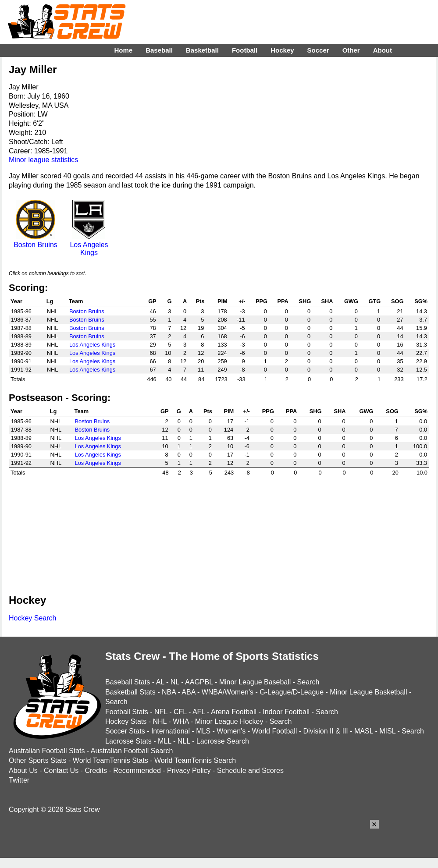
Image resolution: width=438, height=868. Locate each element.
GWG (351, 301)
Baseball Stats (128, 682)
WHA (181, 721)
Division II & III (326, 731)
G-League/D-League (292, 692)
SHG (305, 301)
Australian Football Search (132, 751)
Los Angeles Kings (89, 245)
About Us (23, 771)
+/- (242, 301)
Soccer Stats (125, 731)
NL (175, 682)
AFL (199, 712)
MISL (387, 731)
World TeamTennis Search (195, 760)
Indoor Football (286, 712)
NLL (184, 741)
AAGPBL (199, 682)
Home (123, 50)
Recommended (137, 771)
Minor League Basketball (368, 692)
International (171, 731)
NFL (161, 712)
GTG (374, 301)
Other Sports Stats (38, 760)
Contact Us (61, 771)
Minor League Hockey (229, 721)
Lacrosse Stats (128, 741)
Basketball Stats (130, 692)
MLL (165, 741)
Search (308, 682)
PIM (223, 301)
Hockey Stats (126, 721)
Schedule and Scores (250, 771)
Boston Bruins (36, 241)
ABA (188, 692)
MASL (364, 731)
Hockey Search (33, 618)
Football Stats (127, 712)
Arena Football (234, 712)
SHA (327, 301)
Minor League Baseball (255, 682)
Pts (200, 301)
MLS (203, 731)
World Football (274, 731)
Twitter (19, 780)
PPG (262, 301)
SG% (421, 301)
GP (152, 301)
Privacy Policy (189, 771)
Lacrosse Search (223, 741)
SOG (397, 301)
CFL (180, 712)
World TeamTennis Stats (110, 760)
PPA (283, 301)
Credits (96, 771)
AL (160, 682)
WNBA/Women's (228, 692)
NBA (169, 692)
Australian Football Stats (47, 751)
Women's (231, 731)
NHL (159, 721)
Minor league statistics (43, 160)
